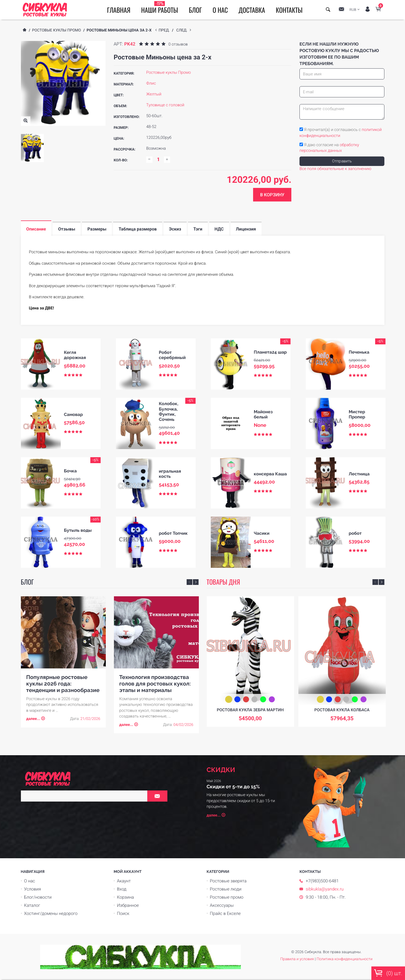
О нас (220, 10)
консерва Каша (270, 474)
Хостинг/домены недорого (51, 913)
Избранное (128, 905)
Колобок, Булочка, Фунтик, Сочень (169, 411)
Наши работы (160, 8)
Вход (122, 889)
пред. (165, 30)
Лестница (359, 474)
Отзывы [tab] (67, 229)
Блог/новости (38, 897)
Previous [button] (189, 582)
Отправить (342, 161)
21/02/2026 (90, 719)
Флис (151, 83)
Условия (33, 889)
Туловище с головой (165, 105)
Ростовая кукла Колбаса (342, 710)
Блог (195, 10)
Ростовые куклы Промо (56, 30)
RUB (353, 10)
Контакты (289, 10)
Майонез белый (263, 414)
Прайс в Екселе (225, 913)
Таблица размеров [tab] (138, 229)
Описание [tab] (36, 229)
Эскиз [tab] (175, 229)
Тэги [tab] (198, 229)
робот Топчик (173, 533)
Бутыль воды (78, 530)
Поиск (123, 913)
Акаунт (124, 881)
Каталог (32, 905)
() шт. (388, 973)
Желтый (154, 94)
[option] (32, 148)
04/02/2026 (183, 725)
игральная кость (170, 474)
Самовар (74, 414)
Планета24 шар (270, 352)
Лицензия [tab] (246, 229)
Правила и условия (297, 959)
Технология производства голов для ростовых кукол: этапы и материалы (155, 684)
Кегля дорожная (75, 355)
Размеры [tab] (97, 229)
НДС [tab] (219, 229)
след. (183, 30)
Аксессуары (222, 905)
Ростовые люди (226, 889)
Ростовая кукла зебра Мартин (250, 710)
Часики (262, 533)
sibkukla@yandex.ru (325, 889)
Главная (119, 10)
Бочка (70, 471)
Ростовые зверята (228, 881)
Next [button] (196, 582)
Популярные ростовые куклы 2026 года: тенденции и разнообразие (63, 684)
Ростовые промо (227, 897)
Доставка (252, 10)
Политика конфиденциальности (345, 959)
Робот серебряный (172, 355)
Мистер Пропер (357, 414)
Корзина (125, 897)
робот (355, 533)
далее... (33, 719)
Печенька (359, 352)
